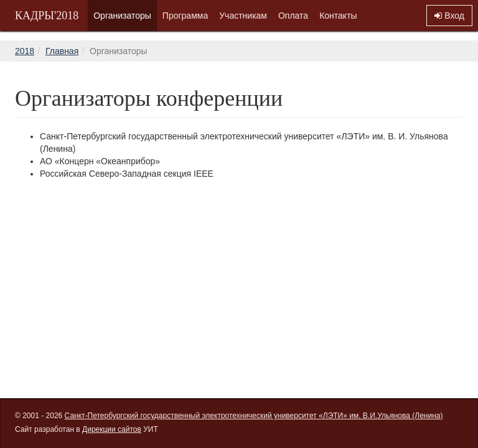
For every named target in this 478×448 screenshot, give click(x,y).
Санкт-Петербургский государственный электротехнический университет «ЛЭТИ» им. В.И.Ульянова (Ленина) (254, 416)
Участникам (243, 16)
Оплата (293, 16)
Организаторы (122, 16)
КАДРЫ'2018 (47, 16)
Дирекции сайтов (112, 429)
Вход (449, 16)
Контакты (338, 16)
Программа (185, 16)
